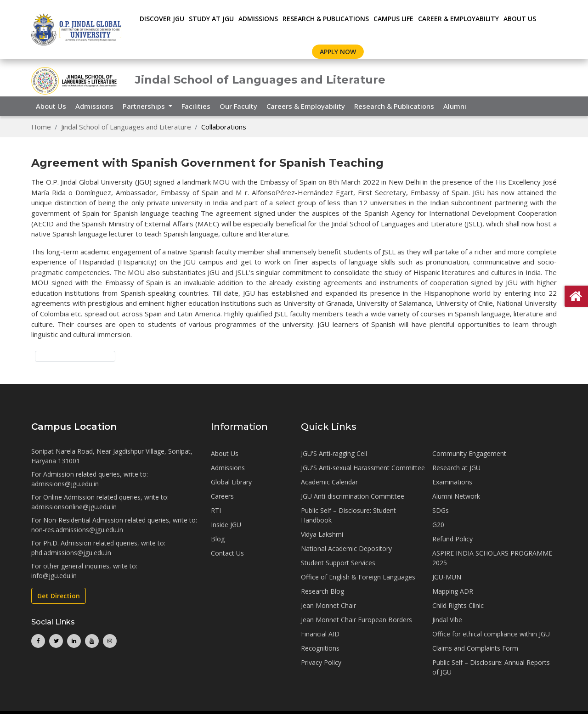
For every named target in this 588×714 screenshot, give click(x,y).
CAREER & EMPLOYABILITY (458, 19)
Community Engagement (469, 453)
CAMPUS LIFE (393, 19)
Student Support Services (338, 563)
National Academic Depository (346, 548)
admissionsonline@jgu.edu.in (74, 507)
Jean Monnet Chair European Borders (356, 620)
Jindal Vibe (447, 620)
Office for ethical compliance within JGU (491, 634)
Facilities (196, 106)
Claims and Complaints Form (475, 648)
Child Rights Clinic (458, 605)
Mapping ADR (453, 591)
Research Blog (322, 591)
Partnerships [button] (145, 106)
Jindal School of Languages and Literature (126, 127)
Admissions (94, 106)
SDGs (441, 510)
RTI (216, 510)
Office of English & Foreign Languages (358, 577)
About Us (520, 19)
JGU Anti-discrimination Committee (353, 496)
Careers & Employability (306, 106)
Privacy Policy (321, 662)
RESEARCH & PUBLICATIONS (326, 19)
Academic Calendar (329, 482)
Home (41, 127)
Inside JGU (226, 525)
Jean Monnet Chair (328, 605)
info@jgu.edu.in (54, 576)
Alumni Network (456, 496)
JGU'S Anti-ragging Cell (334, 453)
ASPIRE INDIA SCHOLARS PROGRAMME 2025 (492, 558)
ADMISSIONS (258, 19)
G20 (438, 525)
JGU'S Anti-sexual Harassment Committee (363, 468)
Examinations (452, 482)
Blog (218, 539)
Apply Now (338, 52)
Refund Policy (452, 539)
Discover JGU (162, 19)
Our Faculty (238, 106)
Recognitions (320, 648)
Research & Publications (394, 106)
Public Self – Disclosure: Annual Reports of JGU (491, 667)
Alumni (455, 106)
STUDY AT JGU (211, 19)
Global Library (231, 482)
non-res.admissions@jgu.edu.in (77, 530)
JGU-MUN (447, 577)
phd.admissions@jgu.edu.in (71, 553)
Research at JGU (456, 468)
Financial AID (320, 634)
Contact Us (227, 553)
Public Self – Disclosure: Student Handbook (348, 515)
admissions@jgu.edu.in (65, 484)
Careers (222, 496)
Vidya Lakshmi (322, 534)
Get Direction (59, 596)
